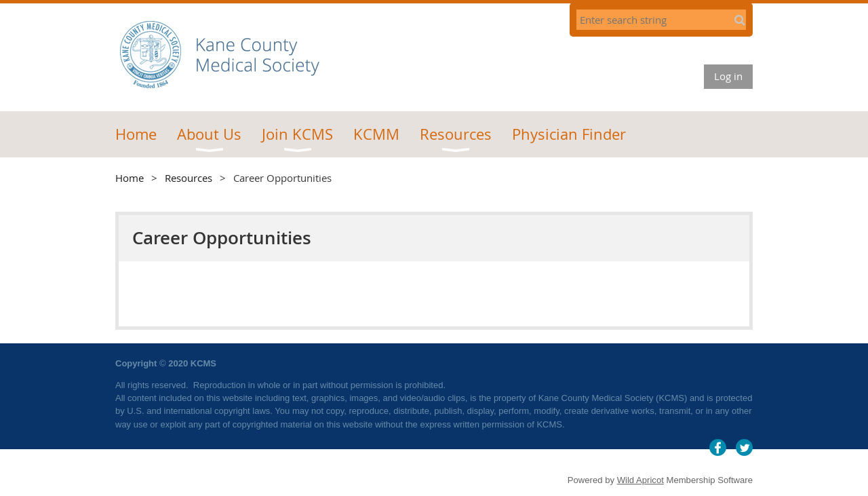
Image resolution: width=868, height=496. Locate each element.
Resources (189, 178)
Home (130, 178)
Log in (728, 76)
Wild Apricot (640, 480)
